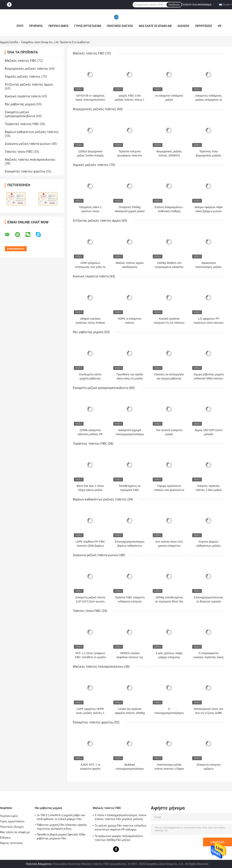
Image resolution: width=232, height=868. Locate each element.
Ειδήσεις (184, 26)
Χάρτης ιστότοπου (12, 843)
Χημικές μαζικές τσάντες (23, 77)
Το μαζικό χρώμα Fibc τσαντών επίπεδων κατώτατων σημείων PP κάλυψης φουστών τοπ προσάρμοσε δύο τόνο (121, 828)
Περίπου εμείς (59, 26)
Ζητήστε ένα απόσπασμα (196, 4)
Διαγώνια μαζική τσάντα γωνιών (28, 144)
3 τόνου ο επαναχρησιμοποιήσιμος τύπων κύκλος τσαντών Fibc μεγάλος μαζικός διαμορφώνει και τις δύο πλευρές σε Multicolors (121, 818)
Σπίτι (20, 26)
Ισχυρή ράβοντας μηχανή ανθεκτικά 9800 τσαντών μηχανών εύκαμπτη (209, 378)
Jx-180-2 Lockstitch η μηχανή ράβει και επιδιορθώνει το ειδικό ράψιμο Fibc (61, 817)
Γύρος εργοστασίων (88, 26)
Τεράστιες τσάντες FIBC (22, 124)
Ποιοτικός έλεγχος (120, 26)
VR (219, 26)
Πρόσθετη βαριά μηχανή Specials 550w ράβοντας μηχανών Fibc (61, 836)
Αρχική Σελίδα (9, 42)
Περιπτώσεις (203, 26)
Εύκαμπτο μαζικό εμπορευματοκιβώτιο (20, 114)
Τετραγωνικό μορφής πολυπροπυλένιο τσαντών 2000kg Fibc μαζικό (119, 838)
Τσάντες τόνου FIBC (19, 152)
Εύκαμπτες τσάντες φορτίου (25, 171)
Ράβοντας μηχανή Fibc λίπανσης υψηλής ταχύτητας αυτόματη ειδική (62, 827)
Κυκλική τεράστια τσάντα (23, 96)
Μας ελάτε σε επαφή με (155, 26)
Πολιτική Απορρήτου (39, 864)
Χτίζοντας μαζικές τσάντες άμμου (29, 84)
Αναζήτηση (174, 5)
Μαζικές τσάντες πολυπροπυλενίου (30, 160)
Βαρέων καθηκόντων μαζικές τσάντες (32, 132)
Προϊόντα (36, 26)
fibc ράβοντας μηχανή (20, 104)
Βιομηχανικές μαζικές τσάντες (27, 69)
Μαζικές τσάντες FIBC (21, 61)
